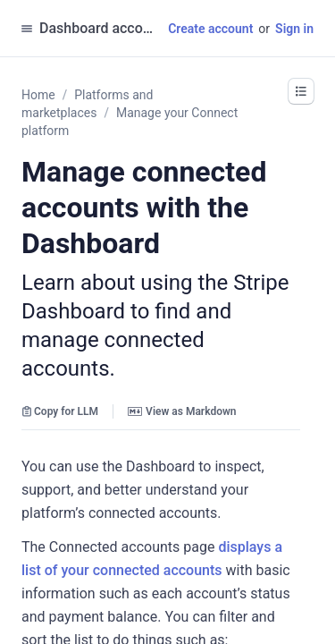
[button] (301, 91)
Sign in (294, 29)
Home (38, 95)
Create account (210, 29)
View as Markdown (182, 411)
